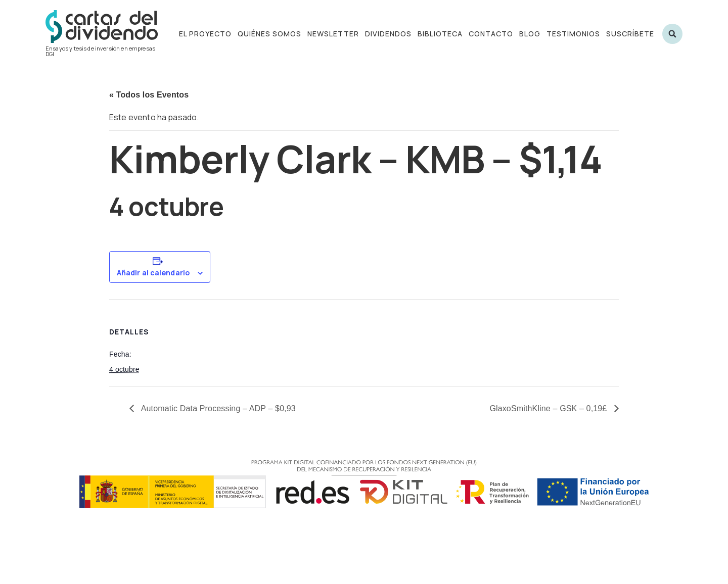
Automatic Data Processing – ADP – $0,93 (217, 408)
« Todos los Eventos (149, 95)
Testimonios (573, 34)
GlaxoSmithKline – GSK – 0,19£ (549, 408)
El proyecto (205, 34)
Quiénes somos (269, 34)
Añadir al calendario (153, 273)
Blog (530, 34)
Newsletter (333, 34)
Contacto (491, 34)
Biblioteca (440, 34)
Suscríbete (630, 34)
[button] (672, 34)
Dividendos (388, 34)
